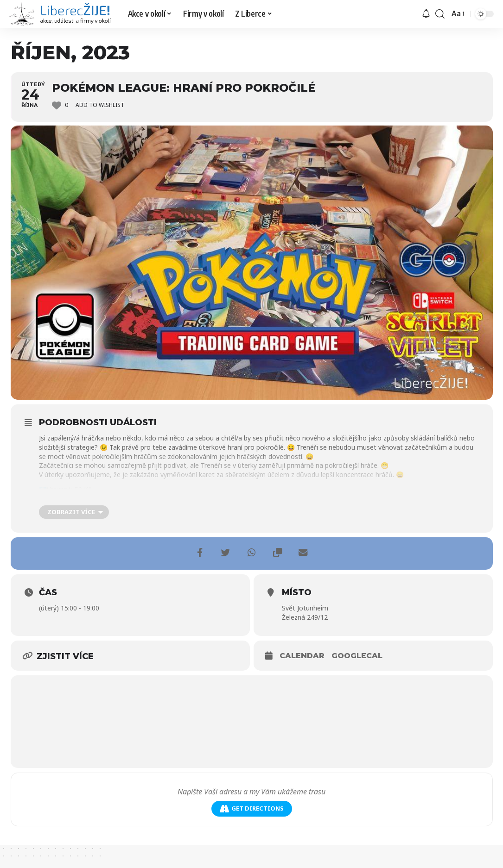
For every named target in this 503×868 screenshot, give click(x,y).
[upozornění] (426, 14)
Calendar (302, 656)
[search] (440, 14)
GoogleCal (357, 656)
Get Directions (252, 808)
